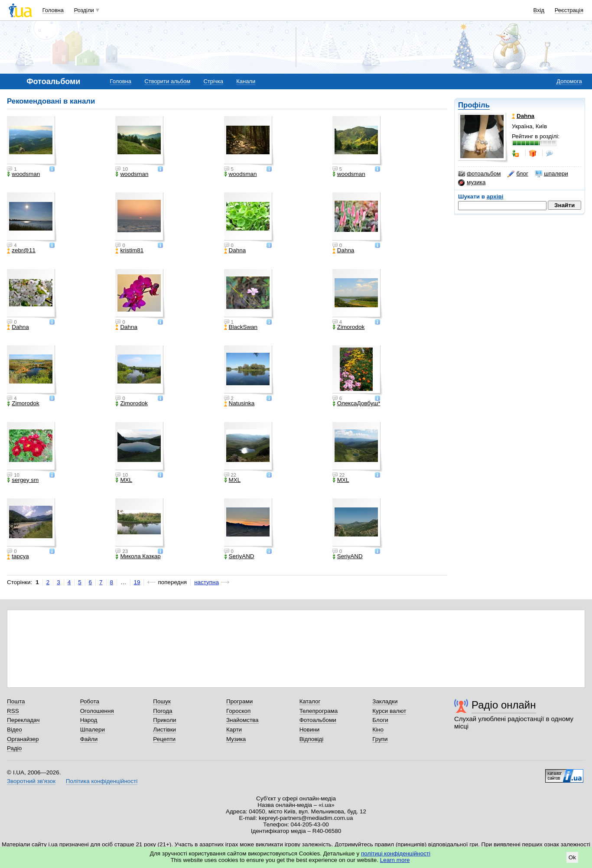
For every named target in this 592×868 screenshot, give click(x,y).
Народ (89, 720)
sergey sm (23, 480)
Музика (236, 739)
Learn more (395, 860)
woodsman (23, 174)
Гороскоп (238, 711)
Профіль (474, 105)
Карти (234, 730)
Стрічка (213, 81)
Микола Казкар (138, 556)
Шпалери (93, 730)
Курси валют (389, 711)
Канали (246, 81)
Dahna (235, 250)
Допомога (569, 81)
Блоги (380, 720)
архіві (495, 197)
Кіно (378, 730)
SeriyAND (239, 556)
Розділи (84, 10)
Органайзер (23, 739)
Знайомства (242, 720)
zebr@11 (21, 250)
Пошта (16, 701)
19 (137, 582)
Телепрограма (319, 711)
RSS (13, 711)
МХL (124, 480)
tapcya (18, 556)
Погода (163, 711)
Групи (380, 739)
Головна (53, 10)
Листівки (164, 730)
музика (472, 182)
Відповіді (312, 739)
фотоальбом (479, 174)
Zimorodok (348, 327)
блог (518, 174)
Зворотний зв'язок (31, 781)
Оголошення (97, 711)
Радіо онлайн (504, 705)
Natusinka (239, 403)
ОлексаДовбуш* (356, 403)
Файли (89, 739)
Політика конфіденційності (102, 781)
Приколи (164, 720)
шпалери (552, 174)
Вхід (539, 10)
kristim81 (129, 250)
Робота (90, 701)
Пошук (162, 701)
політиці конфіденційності (396, 853)
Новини (310, 730)
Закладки (385, 701)
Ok (572, 857)
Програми (239, 701)
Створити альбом (167, 81)
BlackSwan (241, 327)
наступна (207, 582)
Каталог (310, 701)
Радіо (14, 748)
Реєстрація (569, 10)
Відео (15, 730)
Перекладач (23, 720)
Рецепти (164, 739)
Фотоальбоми (318, 720)
